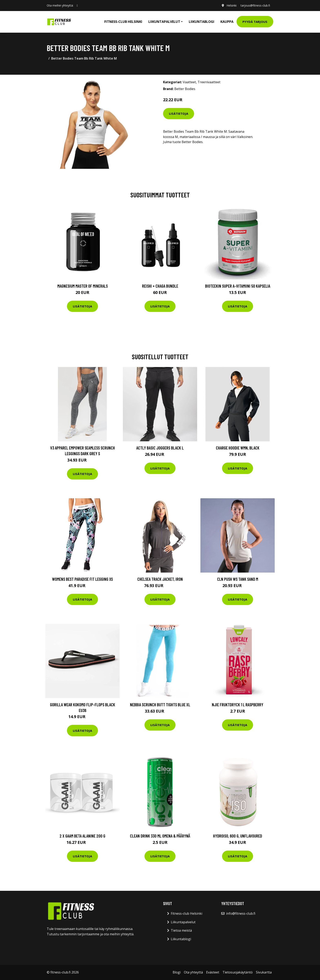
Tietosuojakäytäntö (238, 972)
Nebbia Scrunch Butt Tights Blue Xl (160, 705)
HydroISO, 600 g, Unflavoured (238, 836)
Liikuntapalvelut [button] (164, 22)
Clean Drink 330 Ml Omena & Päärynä (160, 836)
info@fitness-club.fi (241, 913)
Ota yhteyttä (193, 972)
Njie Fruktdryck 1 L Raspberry (238, 705)
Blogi (177, 972)
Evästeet (213, 972)
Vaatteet (189, 82)
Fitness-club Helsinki (123, 22)
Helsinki (232, 5)
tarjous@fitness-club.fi (255, 5)
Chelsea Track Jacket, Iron (160, 579)
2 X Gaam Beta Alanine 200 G (82, 836)
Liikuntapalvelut (183, 922)
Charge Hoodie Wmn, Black (238, 448)
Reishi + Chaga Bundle (160, 286)
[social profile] (77, 6)
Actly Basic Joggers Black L (160, 448)
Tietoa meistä (181, 930)
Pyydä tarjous (255, 22)
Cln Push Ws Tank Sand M (238, 579)
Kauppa (227, 22)
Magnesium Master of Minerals (83, 286)
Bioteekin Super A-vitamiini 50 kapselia (238, 286)
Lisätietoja (179, 113)
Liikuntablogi (202, 22)
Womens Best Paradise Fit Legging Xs (82, 579)
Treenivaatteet (209, 82)
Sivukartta (264, 972)
